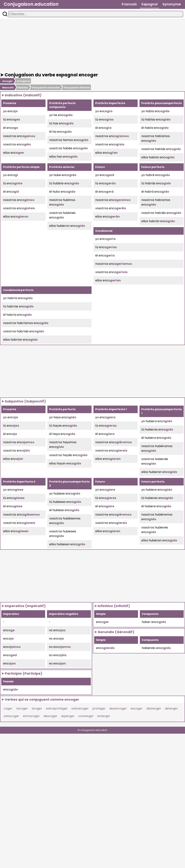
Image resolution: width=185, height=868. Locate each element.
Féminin (23, 88)
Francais (129, 4)
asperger (68, 716)
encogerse (23, 81)
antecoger (11, 716)
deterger (171, 708)
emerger (104, 716)
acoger (37, 708)
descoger (50, 716)
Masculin (8, 88)
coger (8, 708)
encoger (7, 81)
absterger (154, 708)
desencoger (118, 708)
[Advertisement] (92, 46)
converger (86, 716)
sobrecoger (80, 708)
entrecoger (31, 716)
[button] (5, 14)
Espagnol (150, 4)
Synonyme (172, 4)
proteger (99, 708)
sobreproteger (57, 708)
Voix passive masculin (46, 88)
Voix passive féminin (77, 88)
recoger (22, 708)
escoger (137, 708)
